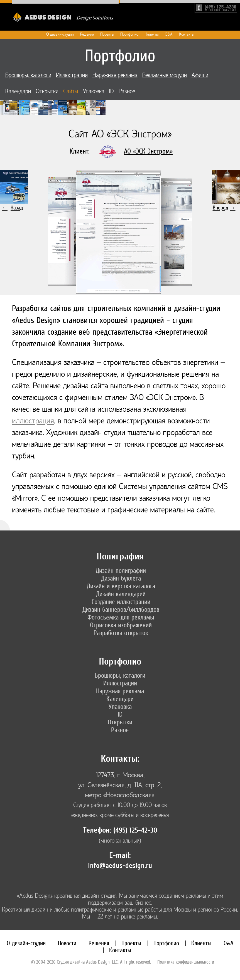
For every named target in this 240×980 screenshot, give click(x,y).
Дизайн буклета (121, 578)
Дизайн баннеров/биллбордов (121, 609)
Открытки (47, 91)
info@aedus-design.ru (120, 866)
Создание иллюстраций (121, 602)
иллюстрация (33, 421)
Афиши (200, 75)
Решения (87, 34)
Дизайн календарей (121, 594)
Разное (127, 91)
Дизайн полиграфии (121, 571)
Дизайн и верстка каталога (121, 586)
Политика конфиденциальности (186, 962)
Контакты (187, 34)
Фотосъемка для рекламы (121, 617)
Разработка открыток (121, 633)
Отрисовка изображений (121, 625)
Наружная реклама (115, 75)
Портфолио (129, 34)
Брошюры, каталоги (28, 75)
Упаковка (94, 91)
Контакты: (120, 759)
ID (112, 91)
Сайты (71, 91)
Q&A (169, 34)
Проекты (107, 34)
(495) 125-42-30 (135, 830)
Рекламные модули (165, 75)
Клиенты (152, 34)
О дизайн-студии (60, 34)
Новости (67, 943)
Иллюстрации (72, 75)
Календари (18, 91)
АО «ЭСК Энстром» (148, 151)
